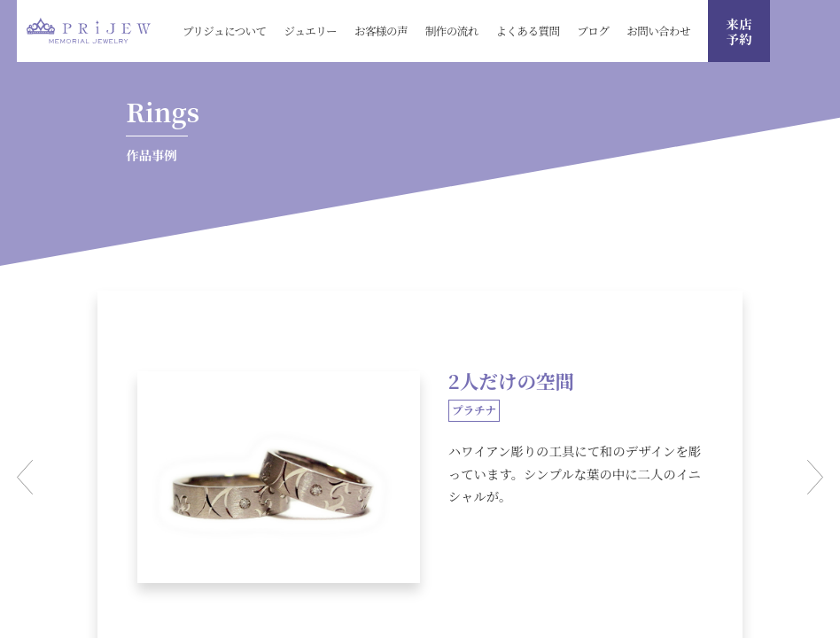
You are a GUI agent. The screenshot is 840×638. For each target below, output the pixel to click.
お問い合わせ (658, 31)
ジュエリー (311, 31)
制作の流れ (452, 31)
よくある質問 (528, 31)
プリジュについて (225, 31)
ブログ (593, 31)
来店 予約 (739, 31)
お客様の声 (381, 31)
